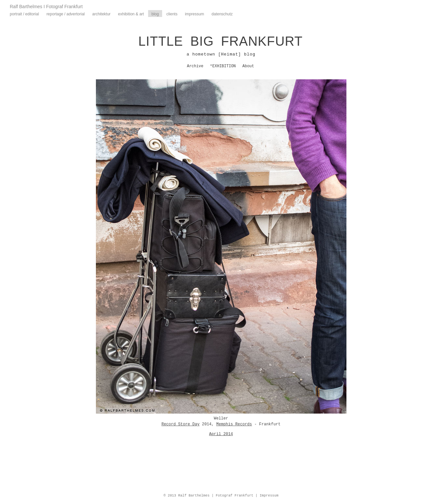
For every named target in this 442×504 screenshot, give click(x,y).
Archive (195, 66)
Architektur (101, 14)
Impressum (195, 14)
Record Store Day (181, 424)
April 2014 (221, 434)
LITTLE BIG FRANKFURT (221, 41)
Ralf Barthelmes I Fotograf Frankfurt (46, 7)
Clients (172, 14)
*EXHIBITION (223, 66)
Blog (155, 14)
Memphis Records (234, 424)
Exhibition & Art (131, 14)
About (248, 66)
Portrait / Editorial (24, 14)
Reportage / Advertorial (65, 14)
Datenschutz (222, 14)
